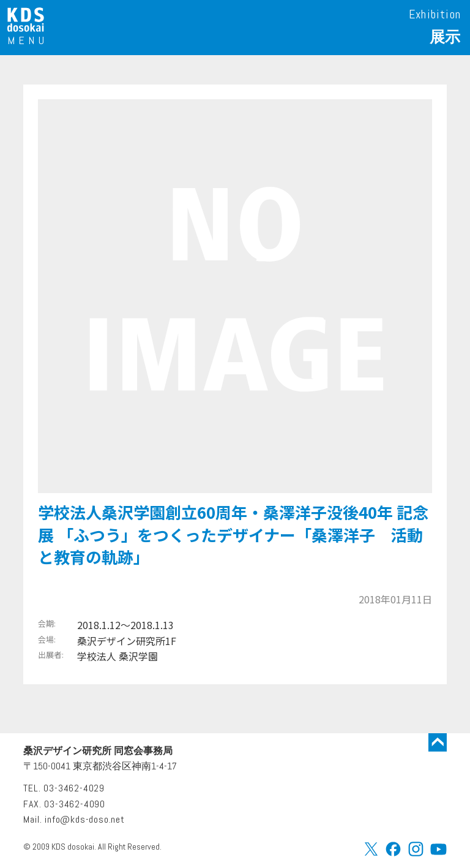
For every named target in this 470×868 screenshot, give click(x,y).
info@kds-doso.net (85, 819)
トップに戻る (438, 742)
